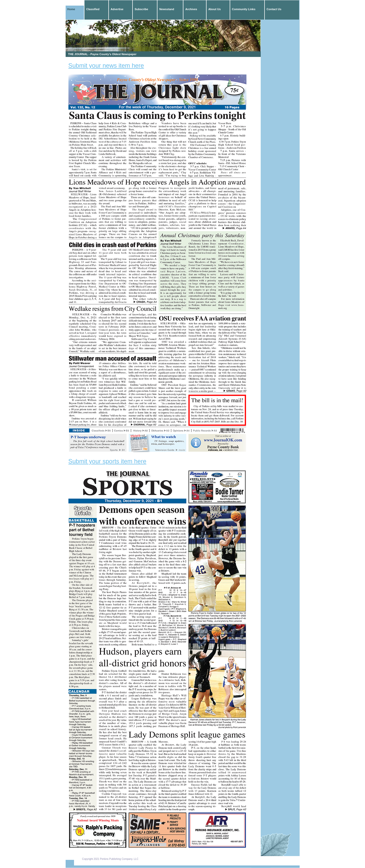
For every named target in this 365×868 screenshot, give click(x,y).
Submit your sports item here (107, 461)
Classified (93, 9)
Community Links (244, 9)
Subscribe (141, 9)
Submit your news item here (106, 65)
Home (71, 9)
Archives (191, 9)
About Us (215, 9)
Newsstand (167, 9)
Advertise (117, 9)
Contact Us (274, 9)
